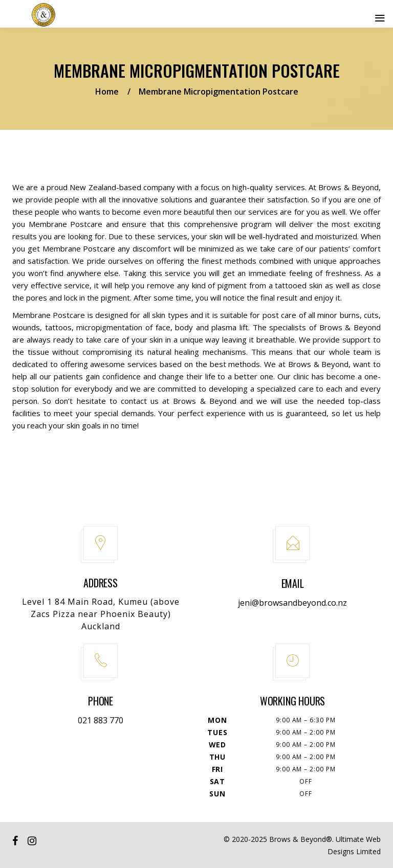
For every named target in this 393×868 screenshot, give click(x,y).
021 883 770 (101, 720)
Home (107, 92)
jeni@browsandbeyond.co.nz (292, 603)
